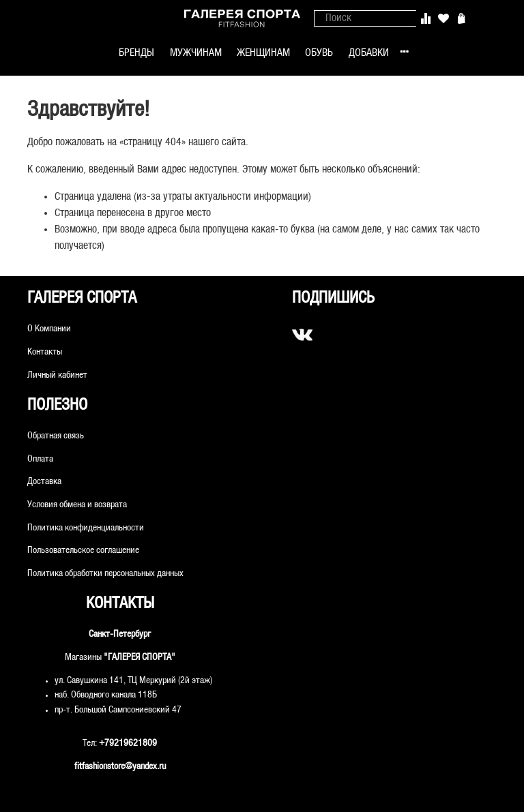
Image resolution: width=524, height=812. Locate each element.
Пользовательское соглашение (83, 551)
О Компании (49, 329)
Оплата (40, 459)
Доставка (44, 482)
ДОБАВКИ (369, 53)
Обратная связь (56, 436)
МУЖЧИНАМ (196, 53)
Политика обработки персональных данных (105, 574)
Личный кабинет (57, 375)
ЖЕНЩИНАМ (263, 53)
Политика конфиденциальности (86, 528)
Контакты (45, 352)
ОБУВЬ (319, 53)
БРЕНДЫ (136, 53)
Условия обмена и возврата (77, 505)
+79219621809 (128, 743)
